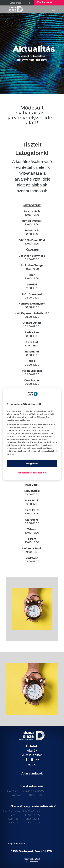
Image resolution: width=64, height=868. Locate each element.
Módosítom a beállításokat (32, 473)
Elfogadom (32, 464)
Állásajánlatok (32, 773)
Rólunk (32, 765)
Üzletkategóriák (45, 2)
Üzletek (32, 746)
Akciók (32, 751)
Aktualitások (32, 755)
